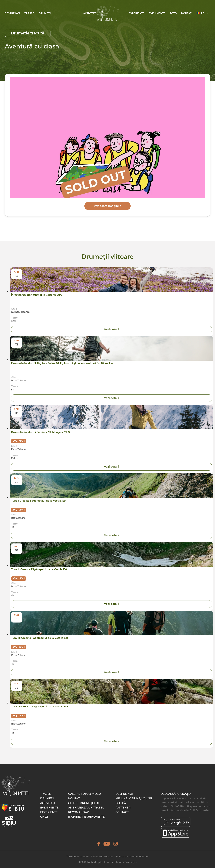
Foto (173, 13)
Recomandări (79, 812)
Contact (122, 812)
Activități (90, 13)
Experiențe (137, 13)
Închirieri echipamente (86, 817)
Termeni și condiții (77, 856)
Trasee (29, 13)
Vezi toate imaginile (108, 206)
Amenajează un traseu (86, 808)
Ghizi (44, 817)
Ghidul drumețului (83, 803)
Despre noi (12, 13)
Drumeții (45, 13)
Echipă (121, 803)
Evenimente (157, 13)
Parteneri (123, 808)
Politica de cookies (102, 856)
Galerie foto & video (84, 794)
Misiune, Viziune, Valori (134, 799)
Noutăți (187, 13)
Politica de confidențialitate (132, 856)
